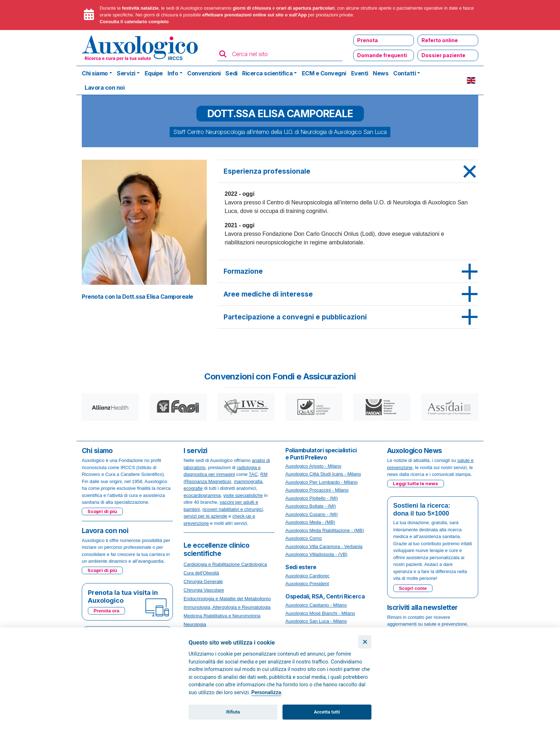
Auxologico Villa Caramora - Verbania (324, 546)
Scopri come (413, 588)
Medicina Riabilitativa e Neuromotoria (222, 616)
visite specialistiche (243, 495)
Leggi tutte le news (416, 483)
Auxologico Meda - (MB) (310, 522)
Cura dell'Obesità (201, 573)
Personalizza (266, 693)
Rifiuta (233, 712)
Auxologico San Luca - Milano (316, 621)
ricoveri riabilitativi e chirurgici (233, 509)
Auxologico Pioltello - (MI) (312, 498)
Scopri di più (102, 511)
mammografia (248, 481)
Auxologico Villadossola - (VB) (316, 554)
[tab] (348, 171)
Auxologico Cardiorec (307, 576)
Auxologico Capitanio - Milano (316, 605)
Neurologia (195, 624)
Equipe (154, 73)
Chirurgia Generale (203, 581)
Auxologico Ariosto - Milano (313, 466)
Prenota (367, 40)
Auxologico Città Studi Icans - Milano (323, 474)
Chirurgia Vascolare (204, 590)
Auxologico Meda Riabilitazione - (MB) (325, 530)
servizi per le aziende (205, 516)
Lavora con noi (104, 88)
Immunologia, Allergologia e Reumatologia (227, 607)
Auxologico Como (304, 538)
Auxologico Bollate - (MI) (311, 506)
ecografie (193, 488)
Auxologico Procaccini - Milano (317, 490)
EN (471, 80)
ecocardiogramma (202, 495)
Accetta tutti (327, 712)
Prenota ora (106, 611)
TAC (253, 474)
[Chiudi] (365, 642)
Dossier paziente (443, 55)
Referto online (440, 40)
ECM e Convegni (324, 73)
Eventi (360, 73)
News (381, 73)
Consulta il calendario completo (134, 22)
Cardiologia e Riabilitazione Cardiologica (225, 564)
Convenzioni (204, 73)
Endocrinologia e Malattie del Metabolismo (227, 599)
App (302, 15)
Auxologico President (307, 584)
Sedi (231, 73)
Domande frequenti (382, 55)
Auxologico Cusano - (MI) (312, 514)
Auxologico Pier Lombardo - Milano (321, 482)
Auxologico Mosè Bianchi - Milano (320, 613)
